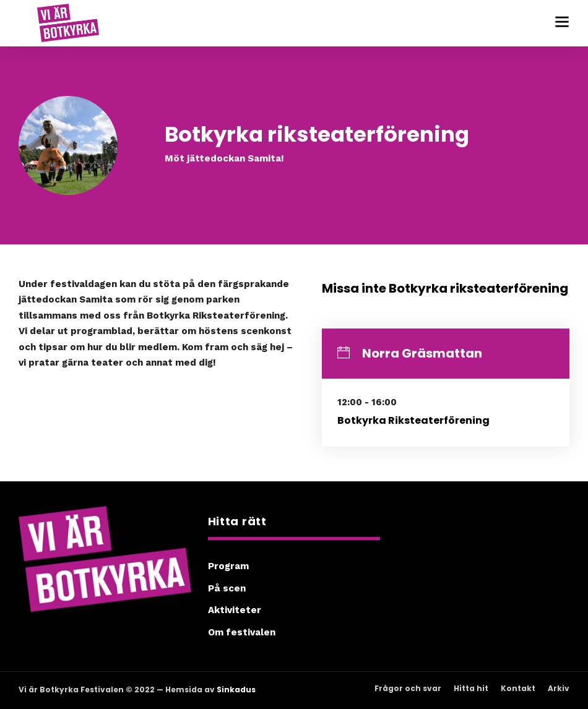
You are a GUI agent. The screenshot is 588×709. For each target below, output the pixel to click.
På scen (227, 588)
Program (228, 566)
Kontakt (518, 688)
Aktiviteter (235, 610)
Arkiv (559, 688)
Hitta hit (471, 688)
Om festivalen (242, 632)
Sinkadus (236, 690)
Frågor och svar (408, 688)
